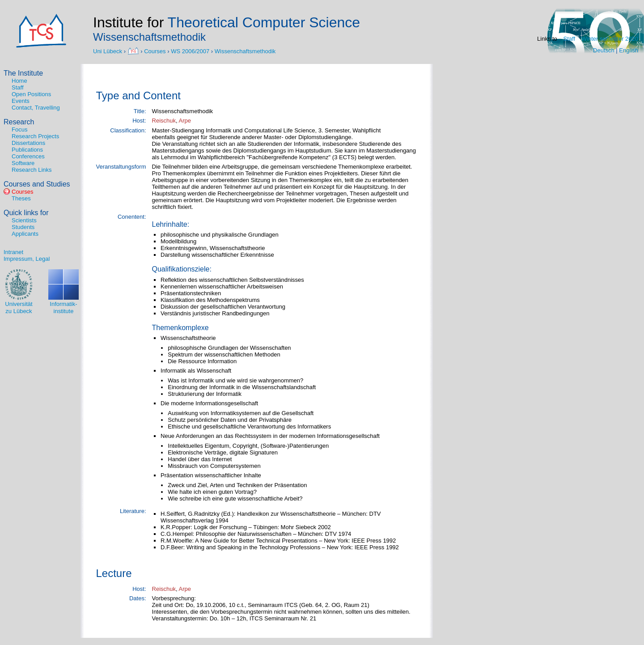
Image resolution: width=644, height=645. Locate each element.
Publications (27, 150)
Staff (570, 39)
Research (19, 122)
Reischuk (164, 121)
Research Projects (35, 136)
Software (23, 163)
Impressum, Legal (27, 259)
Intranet (13, 252)
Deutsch (604, 50)
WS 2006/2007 (190, 51)
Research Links (32, 170)
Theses (21, 198)
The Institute (23, 73)
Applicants (25, 234)
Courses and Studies (37, 184)
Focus (19, 129)
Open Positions (31, 94)
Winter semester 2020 (610, 39)
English (629, 50)
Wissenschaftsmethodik (245, 51)
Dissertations (28, 143)
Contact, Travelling (36, 108)
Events (21, 101)
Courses (155, 51)
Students (23, 227)
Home (19, 81)
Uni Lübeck (108, 51)
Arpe (185, 121)
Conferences (28, 156)
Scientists (24, 220)
